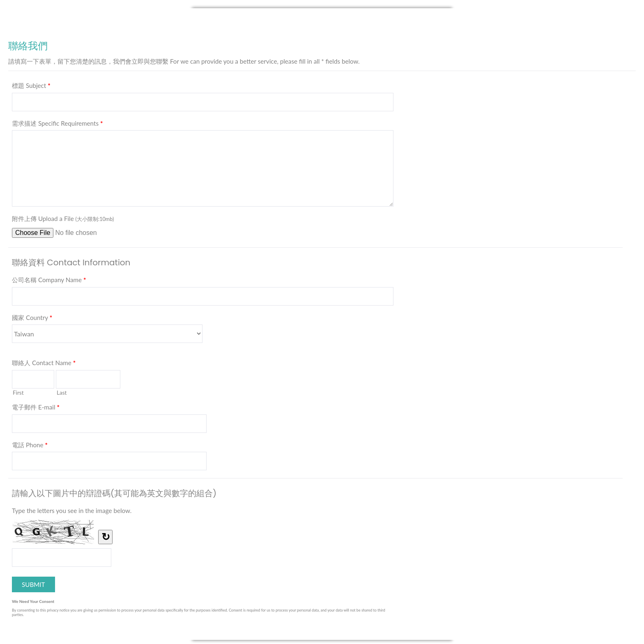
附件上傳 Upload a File (63, 218)
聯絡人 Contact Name (44, 364)
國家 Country (32, 319)
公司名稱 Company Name (49, 281)
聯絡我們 (322, 21)
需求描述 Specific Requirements (57, 125)
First (18, 392)
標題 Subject (31, 87)
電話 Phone (30, 446)
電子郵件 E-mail (36, 409)
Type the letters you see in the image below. (72, 511)
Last (62, 392)
